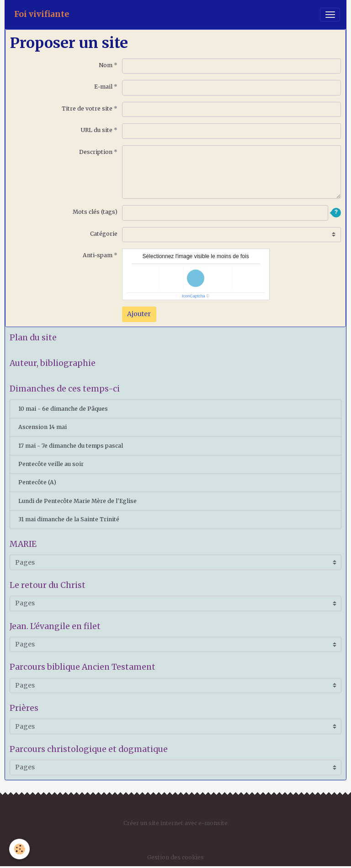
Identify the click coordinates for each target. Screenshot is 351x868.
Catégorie (104, 234)
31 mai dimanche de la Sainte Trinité (69, 519)
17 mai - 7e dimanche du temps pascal (71, 446)
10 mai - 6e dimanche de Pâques (63, 409)
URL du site (97, 130)
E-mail (103, 87)
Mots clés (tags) (95, 212)
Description (96, 152)
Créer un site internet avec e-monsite (175, 823)
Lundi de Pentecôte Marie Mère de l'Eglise (77, 501)
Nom (106, 65)
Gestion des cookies (175, 857)
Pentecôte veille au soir (51, 464)
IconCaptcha (194, 296)
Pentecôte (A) (37, 482)
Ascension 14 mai (43, 427)
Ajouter (139, 314)
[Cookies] (19, 849)
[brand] (42, 14)
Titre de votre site (87, 108)
